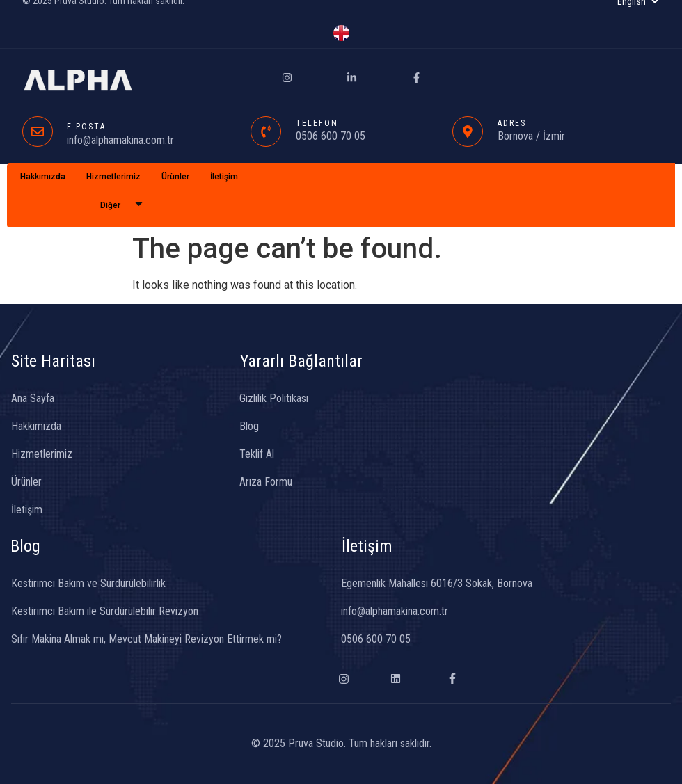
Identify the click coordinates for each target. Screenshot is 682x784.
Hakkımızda (43, 177)
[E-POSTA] (38, 131)
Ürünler (175, 177)
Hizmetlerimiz (113, 177)
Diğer (127, 206)
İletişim (224, 177)
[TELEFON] (266, 131)
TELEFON (317, 123)
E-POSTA (86, 127)
